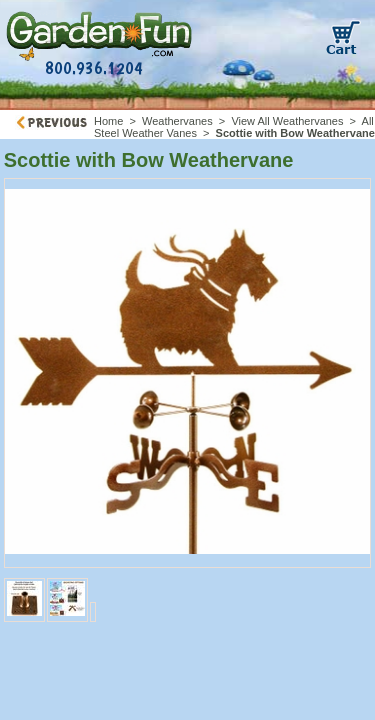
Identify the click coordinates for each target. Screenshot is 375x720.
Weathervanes (177, 121)
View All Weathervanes (287, 121)
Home (108, 121)
